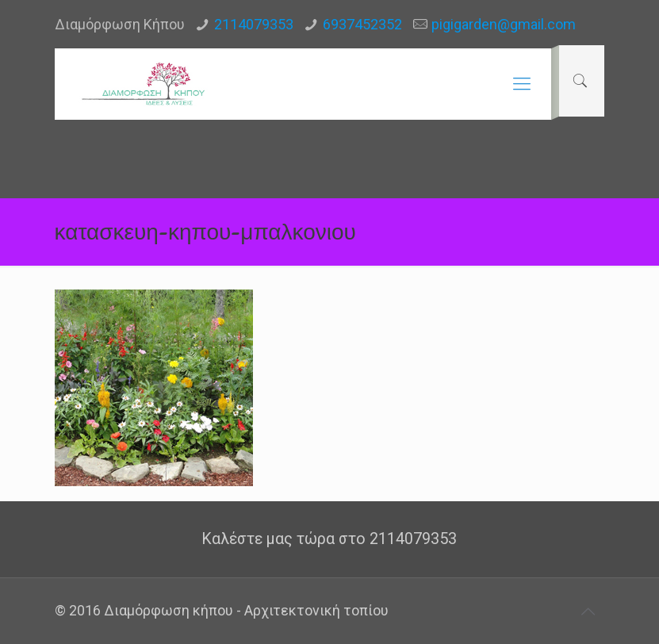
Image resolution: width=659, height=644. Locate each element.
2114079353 (254, 24)
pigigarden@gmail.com (504, 24)
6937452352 (362, 24)
